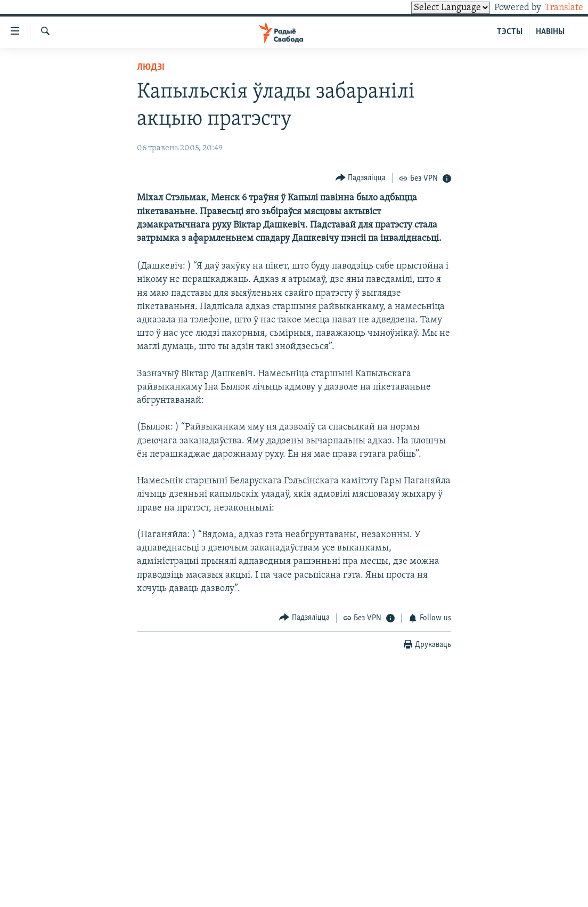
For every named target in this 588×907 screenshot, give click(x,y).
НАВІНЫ (550, 32)
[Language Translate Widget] (432, 8)
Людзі (151, 67)
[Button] (361, 178)
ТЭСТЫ (510, 32)
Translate (554, 8)
